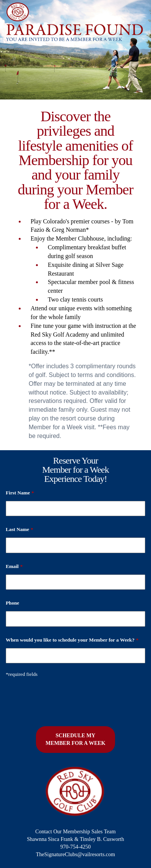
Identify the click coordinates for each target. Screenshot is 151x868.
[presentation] (64, 699)
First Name (20, 493)
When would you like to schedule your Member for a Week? (72, 640)
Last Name (19, 529)
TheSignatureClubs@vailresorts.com (75, 854)
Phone (12, 603)
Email (14, 566)
